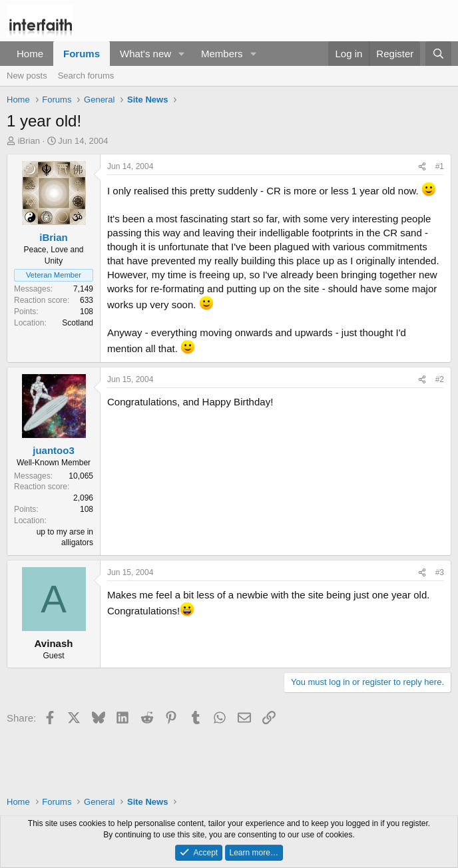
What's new (145, 54)
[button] (182, 54)
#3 (440, 572)
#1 (440, 166)
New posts (27, 76)
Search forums (86, 76)
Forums (82, 54)
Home (30, 54)
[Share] (422, 167)
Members (222, 54)
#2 (440, 379)
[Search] (438, 54)
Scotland (78, 323)
